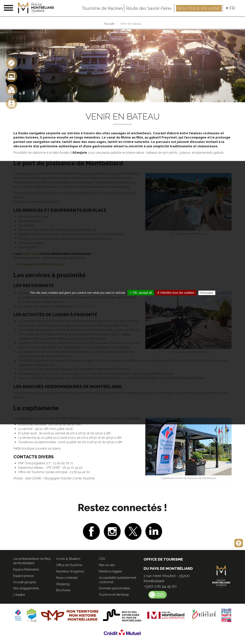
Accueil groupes (25, 582)
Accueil (109, 24)
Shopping (63, 584)
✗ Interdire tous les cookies (176, 293)
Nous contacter (67, 578)
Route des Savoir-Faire (150, 8)
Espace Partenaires (26, 569)
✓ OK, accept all (141, 293)
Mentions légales (111, 571)
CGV (102, 559)
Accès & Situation (68, 559)
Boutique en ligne (199, 8)
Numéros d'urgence (70, 571)
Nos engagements (26, 588)
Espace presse (23, 576)
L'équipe (19, 595)
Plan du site (107, 565)
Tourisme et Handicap (114, 595)
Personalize (207, 293)
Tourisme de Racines (102, 8)
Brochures (63, 590)
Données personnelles (115, 588)
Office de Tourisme (69, 565)
